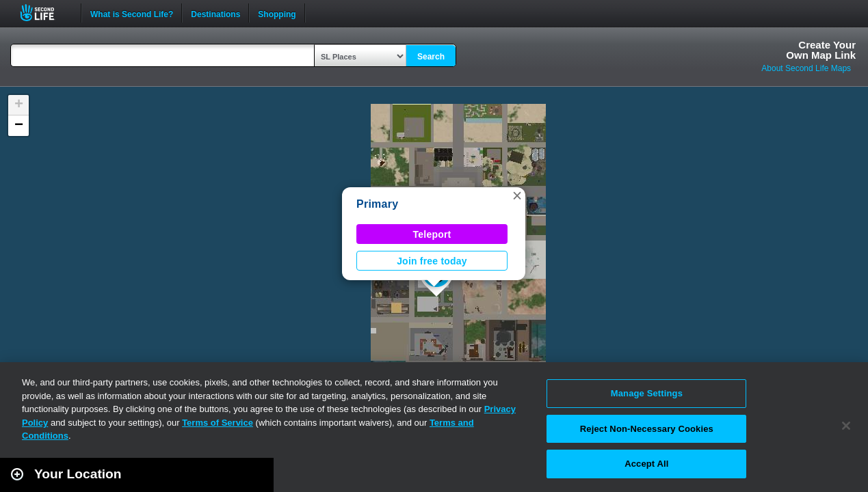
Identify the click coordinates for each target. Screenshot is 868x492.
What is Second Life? (132, 13)
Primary (377, 204)
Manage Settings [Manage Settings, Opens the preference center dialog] (647, 393)
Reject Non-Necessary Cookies (647, 429)
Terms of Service (218, 423)
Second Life (45, 13)
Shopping (277, 13)
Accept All (646, 464)
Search (431, 57)
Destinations (215, 13)
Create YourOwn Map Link (821, 50)
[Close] (846, 426)
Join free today (432, 261)
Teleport (432, 234)
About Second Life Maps (806, 68)
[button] (517, 195)
